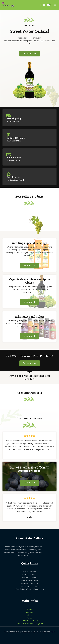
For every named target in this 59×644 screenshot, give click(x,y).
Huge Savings (14, 158)
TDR (53, 632)
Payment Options (30, 574)
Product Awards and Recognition (30, 624)
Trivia (29, 618)
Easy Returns (14, 177)
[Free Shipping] (9, 116)
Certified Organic (16, 138)
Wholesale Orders (30, 577)
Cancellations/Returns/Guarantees (30, 589)
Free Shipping (14, 118)
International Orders (30, 580)
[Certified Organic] (9, 135)
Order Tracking (30, 572)
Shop (30, 615)
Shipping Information (30, 583)
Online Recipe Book (30, 621)
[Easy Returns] (9, 174)
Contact (29, 612)
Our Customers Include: (30, 586)
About (29, 609)
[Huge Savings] (9, 155)
